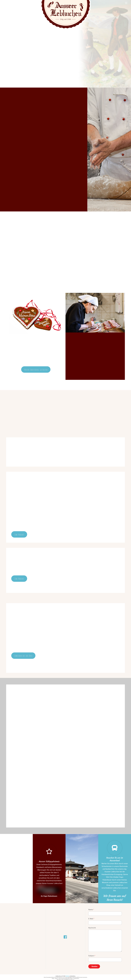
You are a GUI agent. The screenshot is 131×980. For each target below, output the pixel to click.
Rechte (67, 976)
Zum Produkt (19, 534)
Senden (94, 967)
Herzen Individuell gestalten (36, 369)
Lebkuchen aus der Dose (23, 656)
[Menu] (126, 3)
